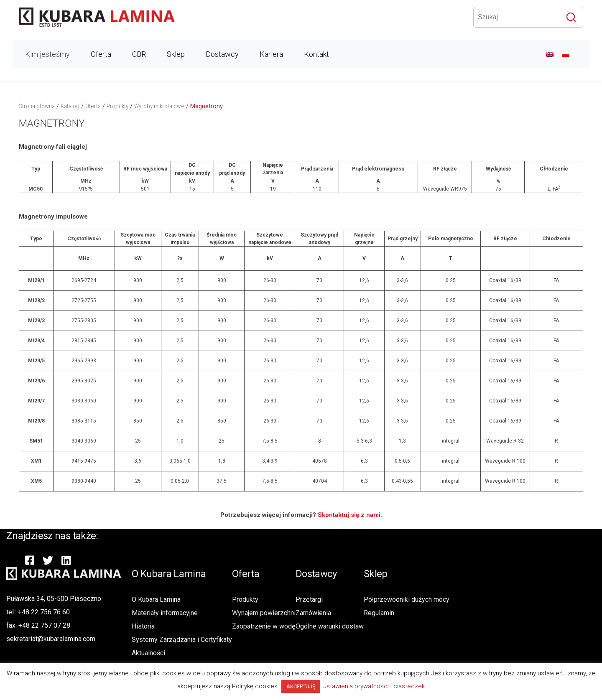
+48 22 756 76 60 (44, 612)
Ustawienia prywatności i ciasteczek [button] (374, 686)
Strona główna (37, 106)
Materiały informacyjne (165, 613)
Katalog (70, 106)
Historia (143, 626)
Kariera (271, 54)
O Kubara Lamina (156, 599)
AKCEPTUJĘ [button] (301, 686)
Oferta (101, 54)
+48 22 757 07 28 (44, 625)
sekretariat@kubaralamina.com (51, 639)
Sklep (176, 54)
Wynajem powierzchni (264, 613)
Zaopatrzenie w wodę (264, 626)
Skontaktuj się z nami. (350, 515)
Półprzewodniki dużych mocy (407, 599)
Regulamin (379, 613)
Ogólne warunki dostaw (330, 626)
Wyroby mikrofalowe (159, 106)
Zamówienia (313, 613)
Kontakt (316, 54)
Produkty (117, 106)
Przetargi (309, 599)
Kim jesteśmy (47, 54)
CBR (139, 54)
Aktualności (148, 653)
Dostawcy (222, 54)
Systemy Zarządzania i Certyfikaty (182, 640)
